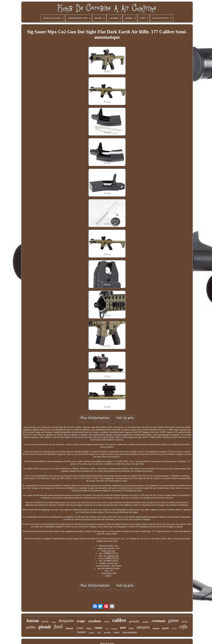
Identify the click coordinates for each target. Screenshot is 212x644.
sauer (117, 632)
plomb (45, 627)
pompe (92, 633)
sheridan (114, 629)
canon (98, 628)
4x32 (107, 629)
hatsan (33, 621)
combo (80, 628)
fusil (58, 627)
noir (123, 628)
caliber (54, 622)
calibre (119, 620)
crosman (159, 621)
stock (107, 622)
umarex (143, 627)
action (45, 621)
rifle (184, 627)
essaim (145, 622)
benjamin (66, 621)
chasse (69, 628)
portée (166, 628)
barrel (131, 628)
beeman (156, 629)
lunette (82, 632)
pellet (31, 627)
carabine (95, 621)
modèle (107, 633)
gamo (174, 620)
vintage (89, 628)
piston (174, 628)
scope (81, 621)
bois (99, 633)
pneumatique (130, 632)
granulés (134, 621)
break (184, 622)
